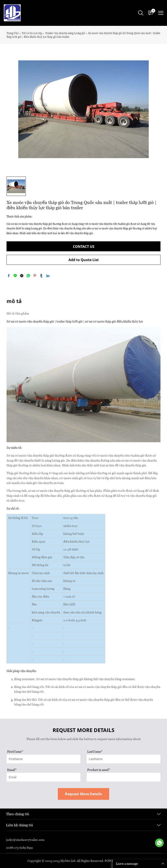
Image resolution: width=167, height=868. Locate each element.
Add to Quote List (84, 260)
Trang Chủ (13, 33)
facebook (9, 276)
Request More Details (83, 794)
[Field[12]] (124, 759)
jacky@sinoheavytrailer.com (25, 840)
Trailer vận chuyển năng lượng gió (65, 33)
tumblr (41, 276)
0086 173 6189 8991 (20, 847)
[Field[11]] (43, 759)
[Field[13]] (43, 777)
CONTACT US (84, 247)
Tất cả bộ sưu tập (32, 33)
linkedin (48, 276)
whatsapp (28, 276)
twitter (22, 276)
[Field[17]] (124, 777)
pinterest (35, 276)
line (15, 276)
